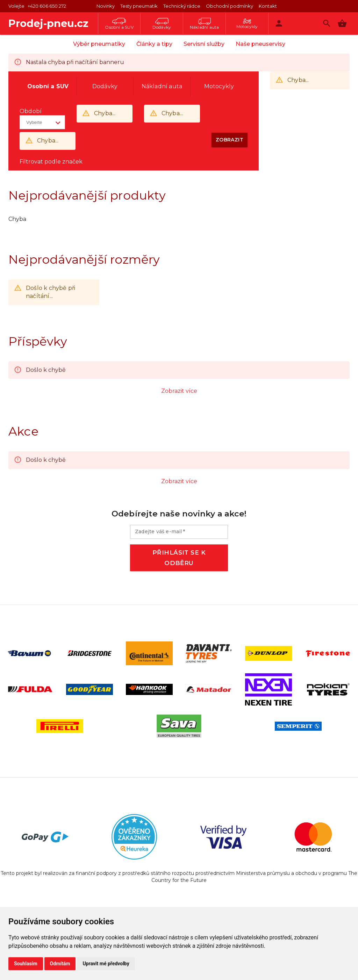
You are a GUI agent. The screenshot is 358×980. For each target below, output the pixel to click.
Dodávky (162, 24)
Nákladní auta (205, 24)
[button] (342, 23)
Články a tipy (154, 44)
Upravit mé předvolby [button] (106, 964)
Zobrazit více (179, 391)
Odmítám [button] (60, 964)
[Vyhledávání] (327, 23)
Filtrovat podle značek (51, 162)
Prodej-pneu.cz (48, 23)
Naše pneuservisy (260, 44)
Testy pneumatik (139, 6)
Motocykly (247, 24)
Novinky (106, 6)
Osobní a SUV (119, 24)
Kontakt (268, 6)
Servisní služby (204, 44)
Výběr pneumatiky (99, 44)
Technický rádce (182, 6)
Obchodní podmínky (230, 6)
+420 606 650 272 (47, 6)
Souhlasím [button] (26, 964)
